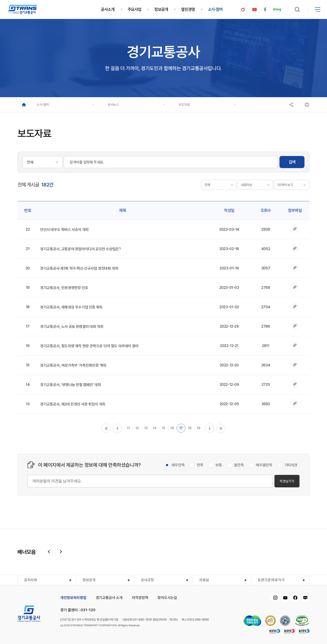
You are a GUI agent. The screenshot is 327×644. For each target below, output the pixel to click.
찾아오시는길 (167, 598)
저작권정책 (140, 598)
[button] (65, 105)
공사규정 (147, 580)
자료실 (204, 580)
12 (137, 428)
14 (155, 428)
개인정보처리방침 (73, 598)
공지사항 (30, 580)
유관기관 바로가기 (271, 580)
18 (190, 428)
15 (163, 428)
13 (146, 428)
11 (128, 428)
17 (181, 428)
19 (198, 428)
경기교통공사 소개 (109, 598)
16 (172, 428)
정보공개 (89, 580)
